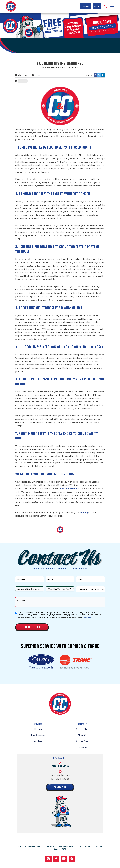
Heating (38, 729)
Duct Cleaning (38, 735)
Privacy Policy (87, 618)
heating (84, 513)
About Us (82, 735)
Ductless (38, 741)
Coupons (85, 6)
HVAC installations (70, 489)
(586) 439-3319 (60, 766)
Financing (82, 747)
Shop (96, 6)
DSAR (64, 849)
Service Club (82, 729)
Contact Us (60, 787)
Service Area (82, 741)
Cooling (23, 81)
